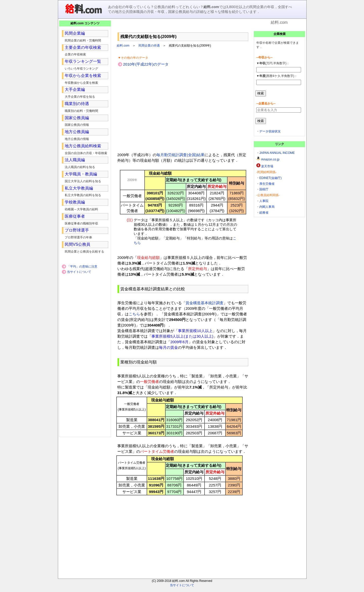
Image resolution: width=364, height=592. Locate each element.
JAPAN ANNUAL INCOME (277, 153)
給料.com (123, 46)
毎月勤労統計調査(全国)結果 (180, 155)
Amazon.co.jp (270, 159)
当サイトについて (79, 272)
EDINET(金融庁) (270, 178)
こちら (134, 314)
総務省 (264, 213)
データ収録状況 (270, 131)
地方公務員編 (77, 132)
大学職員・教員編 (81, 174)
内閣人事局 (267, 207)
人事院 (264, 201)
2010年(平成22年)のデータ (146, 64)
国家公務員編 (77, 118)
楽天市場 (267, 166)
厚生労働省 (267, 184)
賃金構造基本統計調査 (204, 303)
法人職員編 (75, 160)
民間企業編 (75, 33)
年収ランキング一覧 (83, 61)
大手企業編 (75, 89)
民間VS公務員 (77, 244)
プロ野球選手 (77, 230)
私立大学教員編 (79, 188)
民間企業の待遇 (149, 46)
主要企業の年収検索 (83, 47)
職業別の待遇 (77, 104)
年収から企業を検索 (83, 76)
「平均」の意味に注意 (82, 267)
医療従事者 (75, 216)
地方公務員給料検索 (83, 146)
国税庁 (264, 189)
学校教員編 (75, 202)
